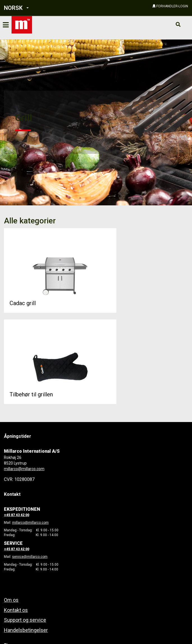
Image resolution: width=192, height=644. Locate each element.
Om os (11, 600)
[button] (40, 8)
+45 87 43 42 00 (17, 515)
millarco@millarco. (27, 523)
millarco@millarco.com (24, 469)
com (45, 523)
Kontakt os (16, 610)
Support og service (25, 620)
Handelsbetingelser (26, 630)
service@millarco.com (30, 557)
